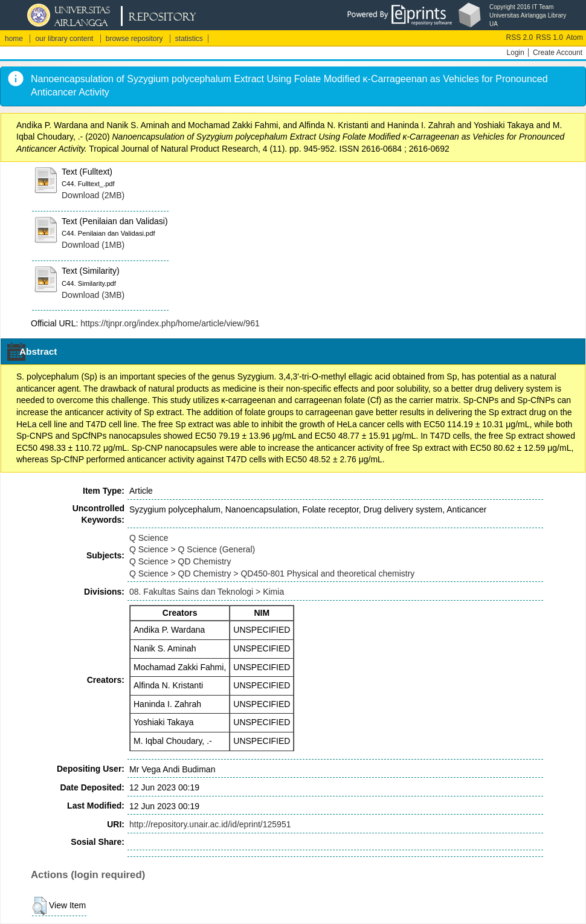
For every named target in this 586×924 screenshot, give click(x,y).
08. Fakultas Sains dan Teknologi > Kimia (207, 592)
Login (516, 53)
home (14, 39)
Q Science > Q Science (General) (192, 549)
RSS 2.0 (520, 37)
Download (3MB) (93, 295)
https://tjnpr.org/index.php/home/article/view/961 (170, 323)
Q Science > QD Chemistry (180, 561)
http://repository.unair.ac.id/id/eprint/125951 (210, 824)
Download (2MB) (93, 195)
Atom (575, 37)
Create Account (558, 53)
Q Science (149, 538)
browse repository (134, 39)
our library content (64, 39)
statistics (189, 39)
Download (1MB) (93, 245)
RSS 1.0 (549, 37)
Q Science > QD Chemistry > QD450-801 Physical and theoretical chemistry (272, 573)
